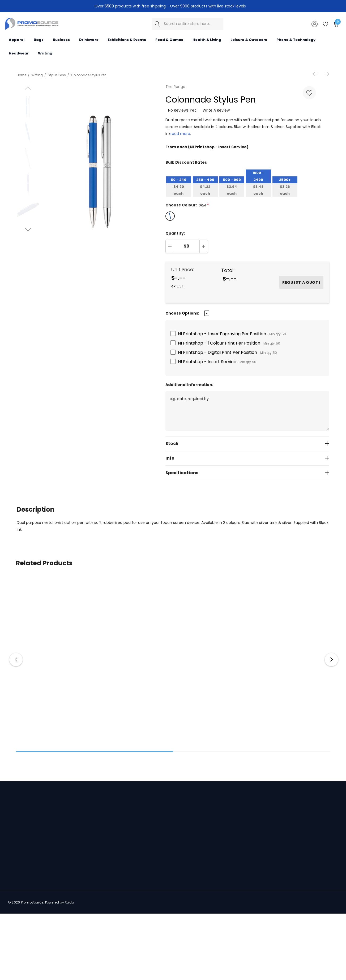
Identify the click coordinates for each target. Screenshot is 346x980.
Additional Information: (189, 385)
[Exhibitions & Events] (127, 39)
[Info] (247, 458)
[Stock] (247, 444)
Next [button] (331, 660)
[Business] (61, 39)
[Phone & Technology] (296, 39)
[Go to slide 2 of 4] (28, 211)
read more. (181, 134)
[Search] (158, 24)
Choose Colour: (187, 205)
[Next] (325, 74)
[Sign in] (314, 24)
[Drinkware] (89, 39)
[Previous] (317, 74)
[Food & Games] (169, 39)
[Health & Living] (207, 39)
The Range (175, 87)
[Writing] (45, 53)
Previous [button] (16, 660)
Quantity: (175, 233)
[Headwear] (19, 53)
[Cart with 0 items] (336, 24)
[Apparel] (17, 39)
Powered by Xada (60, 902)
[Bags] (39, 39)
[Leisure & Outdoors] (249, 39)
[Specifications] (247, 473)
